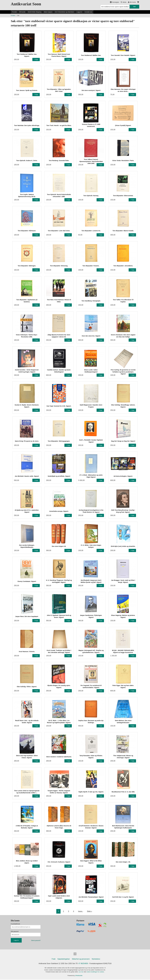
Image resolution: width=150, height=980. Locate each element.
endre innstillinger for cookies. (96, 972)
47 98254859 (83, 964)
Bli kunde (22, 12)
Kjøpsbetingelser (64, 959)
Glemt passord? (36, 940)
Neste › (81, 911)
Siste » (90, 911)
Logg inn (79, 12)
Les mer (81, 972)
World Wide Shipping (35, 12)
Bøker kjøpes (48, 12)
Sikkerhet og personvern (81, 959)
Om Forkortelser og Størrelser (64, 12)
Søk (134, 7)
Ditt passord (15, 931)
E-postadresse (15, 924)
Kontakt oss (88, 12)
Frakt (54, 959)
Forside (14, 12)
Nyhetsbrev (96, 959)
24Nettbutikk (79, 976)
